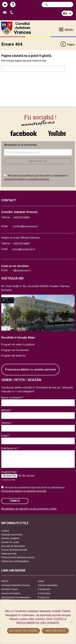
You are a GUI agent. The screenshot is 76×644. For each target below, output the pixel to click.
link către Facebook (24, 133)
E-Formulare (44, 593)
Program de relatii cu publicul (18, 345)
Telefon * (7, 423)
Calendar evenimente (12, 535)
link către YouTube (57, 133)
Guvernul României (11, 593)
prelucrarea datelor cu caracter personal (26, 179)
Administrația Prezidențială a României (16, 599)
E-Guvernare (44, 589)
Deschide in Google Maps (18, 338)
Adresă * (6, 410)
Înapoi (67, 45)
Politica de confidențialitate (15, 561)
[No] (72, 622)
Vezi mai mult (55, 631)
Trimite (15, 501)
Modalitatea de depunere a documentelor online (29, 509)
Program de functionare (15, 350)
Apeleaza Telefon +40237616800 (13, 13)
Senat (41, 581)
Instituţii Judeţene (10, 538)
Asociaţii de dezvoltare (13, 546)
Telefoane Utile (9, 554)
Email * (5, 436)
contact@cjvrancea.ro (25, 226)
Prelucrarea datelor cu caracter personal (30, 370)
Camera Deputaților (48, 585)
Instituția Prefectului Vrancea (16, 585)
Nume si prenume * (12, 398)
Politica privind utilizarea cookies (18, 557)
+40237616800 (21, 218)
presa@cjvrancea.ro (24, 249)
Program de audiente (13, 356)
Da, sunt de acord (24, 631)
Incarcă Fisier (9, 472)
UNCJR (5, 581)
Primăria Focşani (10, 589)
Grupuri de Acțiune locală (14, 550)
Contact (5, 531)
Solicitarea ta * (10, 448)
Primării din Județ (10, 542)
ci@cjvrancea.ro (22, 271)
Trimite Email (6, 13)
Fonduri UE (44, 597)
